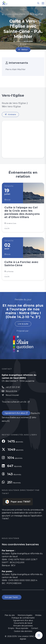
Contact (35, 628)
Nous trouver (12, 395)
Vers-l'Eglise (23, 47)
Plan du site (10, 615)
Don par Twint (12, 597)
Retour (25, 50)
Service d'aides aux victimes (15, 417)
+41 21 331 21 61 (13, 387)
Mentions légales (25, 615)
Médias (38, 615)
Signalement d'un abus (15, 413)
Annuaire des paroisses (23, 626)
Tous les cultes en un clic (14, 402)
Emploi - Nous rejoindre (18, 628)
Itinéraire (12, 114)
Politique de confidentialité (23, 618)
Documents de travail (23, 623)
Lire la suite (23, 324)
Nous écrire (11, 391)
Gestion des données (23, 631)
